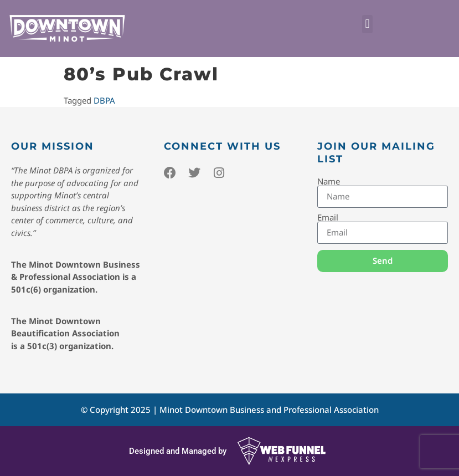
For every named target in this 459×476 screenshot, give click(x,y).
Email (328, 217)
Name (329, 181)
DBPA (104, 100)
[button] (367, 24)
